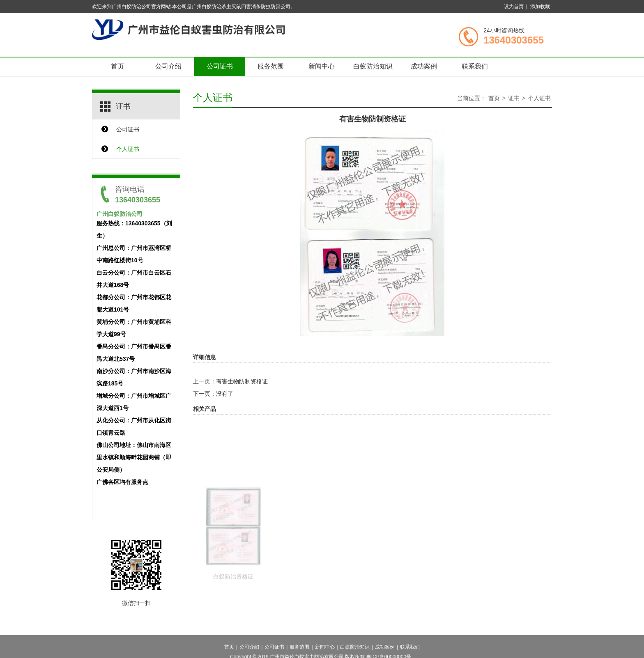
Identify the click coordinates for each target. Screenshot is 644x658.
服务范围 (271, 66)
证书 (514, 98)
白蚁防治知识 (373, 66)
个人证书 (128, 149)
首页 (117, 66)
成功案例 (424, 66)
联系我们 (475, 66)
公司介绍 (168, 66)
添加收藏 (540, 7)
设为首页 (514, 7)
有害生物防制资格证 (242, 381)
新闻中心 (322, 66)
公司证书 (220, 66)
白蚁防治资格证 (233, 596)
